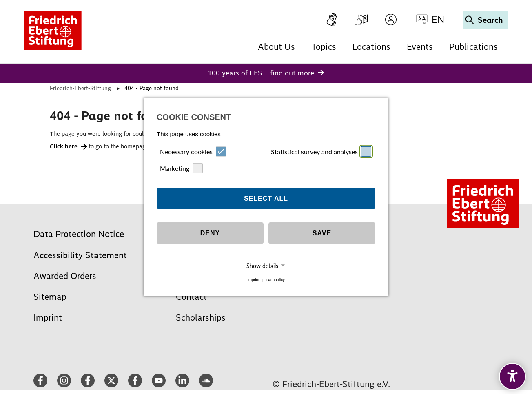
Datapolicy (276, 280)
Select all (266, 198)
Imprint (253, 280)
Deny (210, 233)
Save (322, 233)
